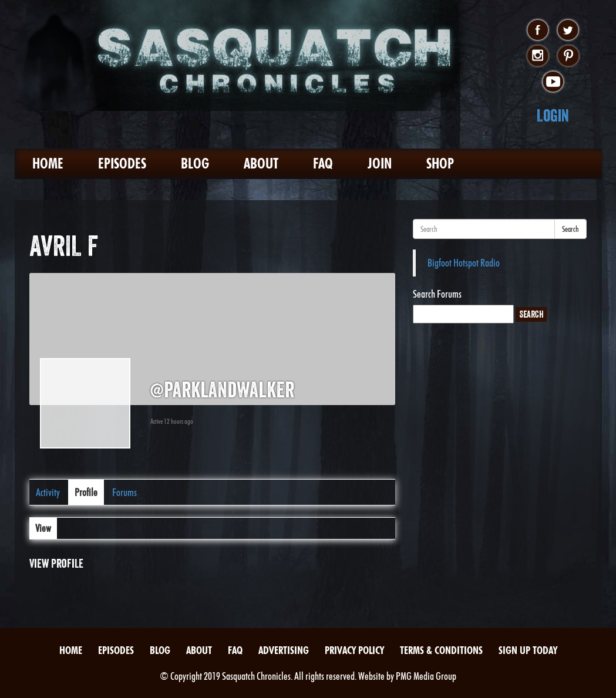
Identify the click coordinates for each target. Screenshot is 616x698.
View (43, 528)
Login (553, 115)
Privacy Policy (354, 650)
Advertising (284, 650)
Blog (195, 163)
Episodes (122, 163)
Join (380, 163)
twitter (568, 31)
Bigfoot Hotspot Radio (464, 263)
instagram (538, 56)
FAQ (323, 163)
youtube (553, 82)
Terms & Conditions (441, 650)
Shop (440, 163)
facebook (538, 31)
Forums (124, 492)
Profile (86, 492)
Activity (48, 492)
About (261, 163)
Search (570, 229)
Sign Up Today (528, 650)
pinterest (568, 56)
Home (48, 163)
